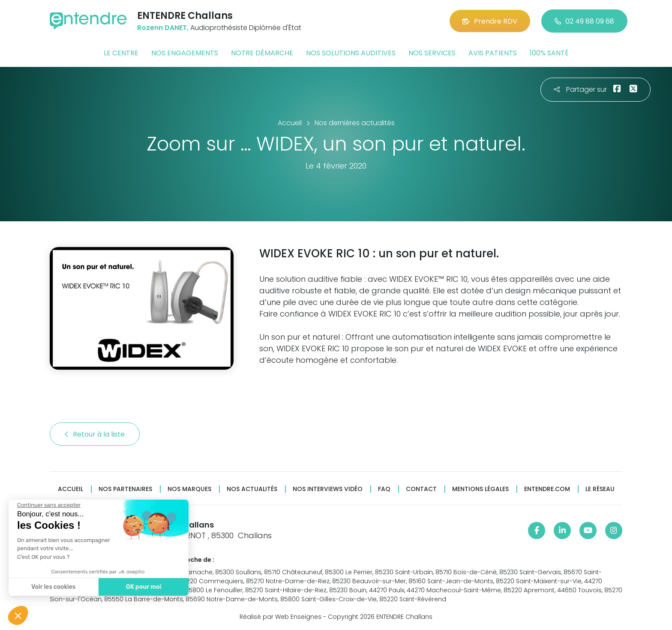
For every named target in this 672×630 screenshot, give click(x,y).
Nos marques (189, 489)
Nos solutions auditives (351, 53)
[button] (18, 615)
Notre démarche (262, 53)
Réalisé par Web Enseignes (280, 617)
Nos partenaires (125, 489)
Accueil (70, 489)
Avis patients (493, 53)
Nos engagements (185, 53)
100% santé (549, 53)
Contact (421, 489)
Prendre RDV (490, 21)
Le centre (121, 53)
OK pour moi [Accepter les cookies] (144, 587)
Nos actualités (252, 489)
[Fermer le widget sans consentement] (49, 505)
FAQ (384, 489)
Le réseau (600, 489)
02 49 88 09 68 (584, 21)
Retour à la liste (95, 434)
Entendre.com (547, 489)
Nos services (432, 53)
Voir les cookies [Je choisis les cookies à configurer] (53, 587)
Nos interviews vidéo (328, 489)
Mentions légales (480, 489)
